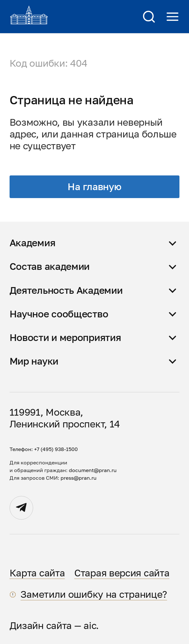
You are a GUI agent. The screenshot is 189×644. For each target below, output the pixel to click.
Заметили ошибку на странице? (94, 594)
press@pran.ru (79, 478)
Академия (33, 243)
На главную (94, 187)
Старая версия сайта (122, 573)
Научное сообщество (59, 314)
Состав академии (50, 266)
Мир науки (34, 361)
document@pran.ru (93, 470)
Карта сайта (37, 573)
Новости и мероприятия (65, 337)
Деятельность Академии (66, 290)
